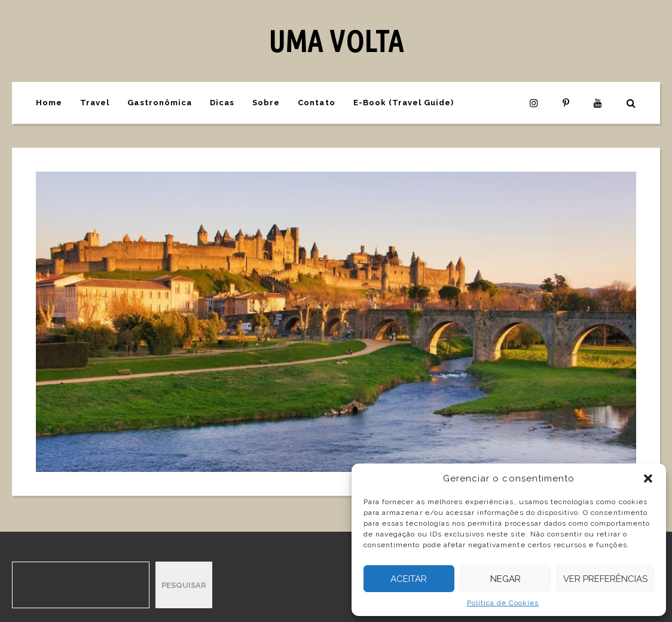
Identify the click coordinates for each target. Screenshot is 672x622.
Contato (316, 103)
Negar (505, 579)
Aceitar (409, 579)
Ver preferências (605, 579)
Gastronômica (159, 103)
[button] (648, 478)
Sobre (266, 103)
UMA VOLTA (336, 41)
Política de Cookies (503, 603)
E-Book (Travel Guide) (404, 103)
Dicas (222, 103)
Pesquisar (184, 585)
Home (49, 103)
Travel (95, 103)
